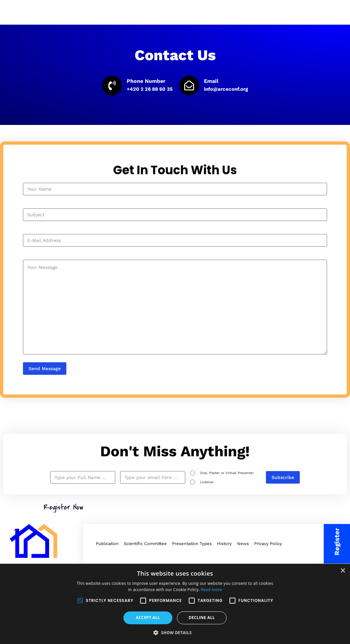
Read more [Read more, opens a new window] (211, 590)
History (224, 544)
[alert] (175, 604)
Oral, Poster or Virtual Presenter (227, 473)
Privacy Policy (268, 544)
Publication (107, 544)
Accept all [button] (148, 618)
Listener (207, 482)
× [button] (343, 571)
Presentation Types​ (192, 544)
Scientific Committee (145, 544)
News (243, 544)
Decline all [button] (202, 618)
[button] (175, 633)
